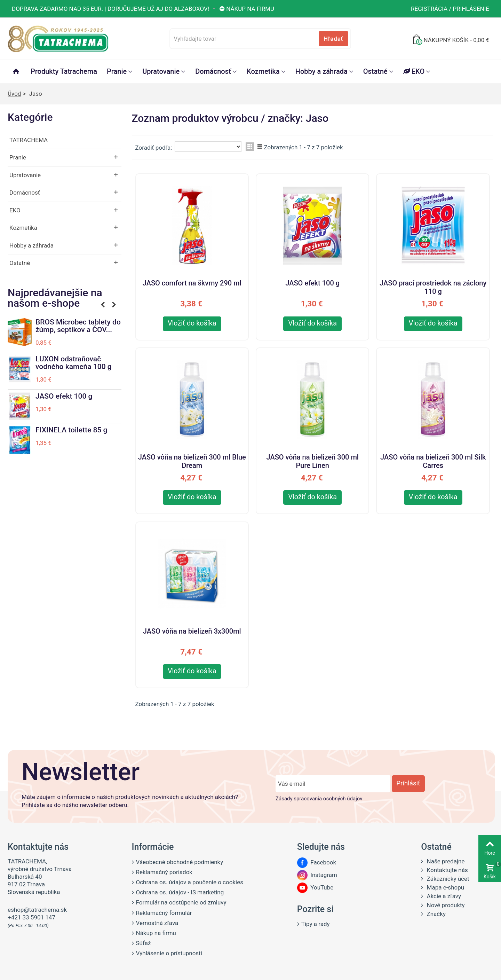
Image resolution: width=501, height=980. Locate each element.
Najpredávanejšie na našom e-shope (55, 298)
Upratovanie (161, 71)
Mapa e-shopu (445, 887)
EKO (414, 71)
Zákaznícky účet (447, 879)
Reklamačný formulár (164, 913)
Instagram (317, 875)
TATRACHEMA (29, 140)
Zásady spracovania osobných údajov (319, 799)
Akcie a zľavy (443, 896)
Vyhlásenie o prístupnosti (169, 953)
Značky (435, 914)
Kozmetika (263, 71)
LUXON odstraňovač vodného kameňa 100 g (74, 363)
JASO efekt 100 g (64, 396)
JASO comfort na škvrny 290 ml (192, 283)
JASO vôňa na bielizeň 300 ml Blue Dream (192, 460)
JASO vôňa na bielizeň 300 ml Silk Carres (433, 460)
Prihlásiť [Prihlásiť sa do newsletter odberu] (408, 783)
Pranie (117, 71)
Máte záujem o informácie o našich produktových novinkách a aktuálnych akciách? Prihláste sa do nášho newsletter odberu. (130, 801)
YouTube (315, 887)
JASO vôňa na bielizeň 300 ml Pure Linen (312, 460)
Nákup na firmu (246, 9)
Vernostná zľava (157, 923)
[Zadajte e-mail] (333, 784)
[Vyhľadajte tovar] (260, 39)
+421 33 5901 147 (31, 917)
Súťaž (144, 943)
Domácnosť (213, 71)
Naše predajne (445, 861)
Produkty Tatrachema (64, 71)
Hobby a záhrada (321, 71)
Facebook (317, 862)
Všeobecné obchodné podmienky (180, 862)
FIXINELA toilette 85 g (71, 430)
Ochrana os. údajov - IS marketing (180, 892)
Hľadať (333, 39)
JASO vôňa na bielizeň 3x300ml (192, 631)
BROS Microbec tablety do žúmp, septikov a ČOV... (78, 326)
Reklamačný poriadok (164, 872)
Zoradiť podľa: (154, 148)
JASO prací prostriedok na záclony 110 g (433, 286)
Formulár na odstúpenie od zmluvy (181, 902)
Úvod (14, 94)
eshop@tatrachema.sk (37, 910)
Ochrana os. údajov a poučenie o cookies (190, 882)
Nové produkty (445, 905)
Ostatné (375, 71)
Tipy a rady (316, 924)
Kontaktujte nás (446, 870)
